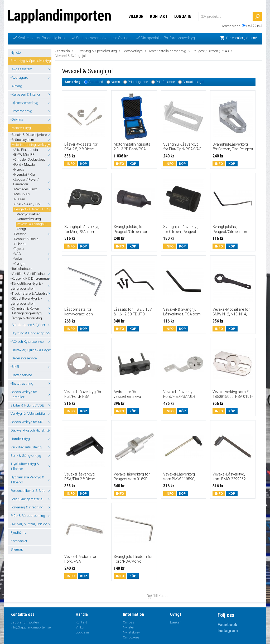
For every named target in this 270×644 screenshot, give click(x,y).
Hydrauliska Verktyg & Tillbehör (31, 480)
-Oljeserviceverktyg (31, 103)
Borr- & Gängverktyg (31, 456)
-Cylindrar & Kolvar (31, 308)
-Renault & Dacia (26, 239)
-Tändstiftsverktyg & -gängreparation (31, 286)
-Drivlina (31, 119)
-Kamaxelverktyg (28, 219)
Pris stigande (138, 82)
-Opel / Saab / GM (32, 204)
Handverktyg (31, 439)
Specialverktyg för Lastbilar (31, 394)
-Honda (19, 169)
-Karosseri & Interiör (31, 94)
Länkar (175, 622)
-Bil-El (31, 367)
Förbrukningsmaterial (31, 499)
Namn (115, 82)
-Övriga (19, 264)
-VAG (32, 254)
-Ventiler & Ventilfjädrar (31, 274)
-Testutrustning (31, 383)
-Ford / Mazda (32, 164)
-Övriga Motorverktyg (26, 318)
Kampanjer (19, 541)
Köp (84, 164)
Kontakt (159, 16)
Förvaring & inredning (31, 507)
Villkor (136, 16)
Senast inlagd (193, 82)
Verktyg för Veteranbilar (31, 413)
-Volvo (32, 259)
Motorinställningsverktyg (168, 51)
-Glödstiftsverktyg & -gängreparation (31, 301)
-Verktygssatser (28, 214)
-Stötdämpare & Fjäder (31, 325)
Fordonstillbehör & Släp (31, 491)
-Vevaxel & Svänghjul (32, 224)
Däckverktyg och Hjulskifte (31, 430)
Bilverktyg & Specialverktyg (31, 61)
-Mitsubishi (22, 194)
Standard (96, 82)
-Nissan (19, 199)
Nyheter (16, 53)
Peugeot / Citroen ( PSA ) (211, 51)
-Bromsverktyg (31, 111)
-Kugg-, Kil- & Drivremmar (31, 278)
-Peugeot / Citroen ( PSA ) (32, 209)
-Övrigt (21, 229)
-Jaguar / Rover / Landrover (32, 182)
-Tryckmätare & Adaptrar (31, 293)
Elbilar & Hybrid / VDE (31, 405)
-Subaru (19, 244)
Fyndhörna (19, 532)
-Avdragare (31, 78)
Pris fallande (165, 82)
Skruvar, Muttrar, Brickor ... (31, 524)
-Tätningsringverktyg (31, 313)
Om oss (129, 622)
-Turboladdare (21, 269)
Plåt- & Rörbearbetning (31, 516)
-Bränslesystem (31, 140)
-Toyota (18, 249)
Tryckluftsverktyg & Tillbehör (31, 466)
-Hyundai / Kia (24, 174)
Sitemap (17, 549)
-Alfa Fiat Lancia (32, 150)
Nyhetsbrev (131, 632)
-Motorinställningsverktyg (31, 145)
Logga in (183, 16)
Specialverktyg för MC (31, 422)
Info (71, 164)
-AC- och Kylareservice (31, 342)
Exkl (249, 26)
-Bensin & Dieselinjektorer (31, 135)
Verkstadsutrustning (31, 447)
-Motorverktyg (31, 128)
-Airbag (16, 86)
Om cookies (131, 637)
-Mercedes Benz (32, 189)
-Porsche (32, 234)
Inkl (260, 26)
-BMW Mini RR (32, 154)
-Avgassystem (31, 69)
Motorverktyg (133, 51)
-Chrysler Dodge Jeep (29, 159)
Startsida (63, 51)
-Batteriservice (21, 375)
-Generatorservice (24, 358)
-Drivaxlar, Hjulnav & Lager (31, 350)
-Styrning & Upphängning (31, 333)
